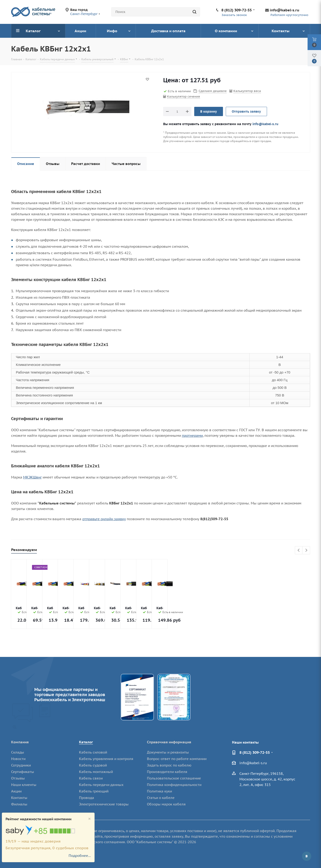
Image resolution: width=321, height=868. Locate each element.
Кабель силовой (93, 752)
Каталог (86, 742)
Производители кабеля (167, 772)
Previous (299, 550)
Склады (18, 752)
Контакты (19, 798)
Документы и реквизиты (168, 752)
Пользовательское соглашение (174, 778)
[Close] (89, 819)
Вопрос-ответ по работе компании (177, 759)
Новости (18, 759)
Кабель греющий (94, 791)
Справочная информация (169, 742)
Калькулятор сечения (184, 97)
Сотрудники (21, 765)
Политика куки (159, 791)
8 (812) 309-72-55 (237, 10)
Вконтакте (307, 856)
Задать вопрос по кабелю (169, 765)
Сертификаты (23, 772)
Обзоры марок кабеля (166, 804)
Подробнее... (80, 856)
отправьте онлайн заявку (104, 519)
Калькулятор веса (247, 91)
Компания (20, 742)
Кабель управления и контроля (106, 759)
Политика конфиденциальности (174, 785)
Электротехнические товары (104, 804)
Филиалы (19, 804)
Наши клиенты (24, 785)
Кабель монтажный (96, 772)
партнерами (192, 436)
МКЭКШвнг (32, 477)
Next (306, 550)
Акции (16, 791)
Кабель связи (91, 778)
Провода (87, 798)
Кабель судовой (93, 765)
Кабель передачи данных (101, 785)
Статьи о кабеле (161, 798)
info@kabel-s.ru (284, 10)
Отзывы (18, 778)
